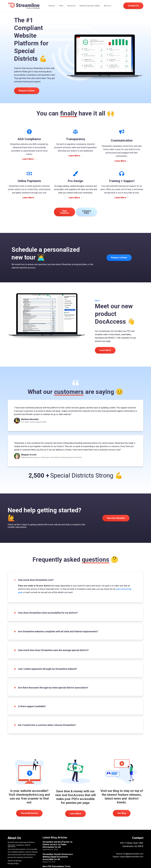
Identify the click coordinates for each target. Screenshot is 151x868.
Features (52, 6)
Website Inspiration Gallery (90, 6)
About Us (107, 6)
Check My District (29, 813)
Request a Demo (27, 91)
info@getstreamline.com (133, 854)
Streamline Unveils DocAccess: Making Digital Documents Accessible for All (58, 857)
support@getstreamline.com (132, 857)
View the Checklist (116, 518)
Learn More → (29, 159)
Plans (61, 6)
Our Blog (122, 813)
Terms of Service (15, 861)
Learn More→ (29, 198)
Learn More (75, 814)
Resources (71, 6)
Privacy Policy (13, 864)
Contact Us (133, 6)
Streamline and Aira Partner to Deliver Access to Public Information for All (58, 844)
